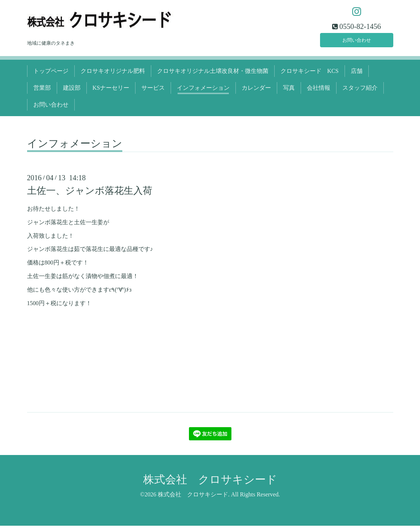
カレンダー (256, 91)
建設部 (72, 91)
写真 (289, 91)
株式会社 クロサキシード (210, 483)
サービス (153, 91)
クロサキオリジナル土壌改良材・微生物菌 (213, 74)
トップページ (51, 74)
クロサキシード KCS (310, 74)
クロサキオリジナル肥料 (113, 74)
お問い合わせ (357, 42)
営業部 (42, 91)
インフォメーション (203, 91)
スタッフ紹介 (360, 91)
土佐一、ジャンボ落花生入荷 (90, 194)
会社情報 (319, 91)
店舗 (357, 74)
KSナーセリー (111, 91)
